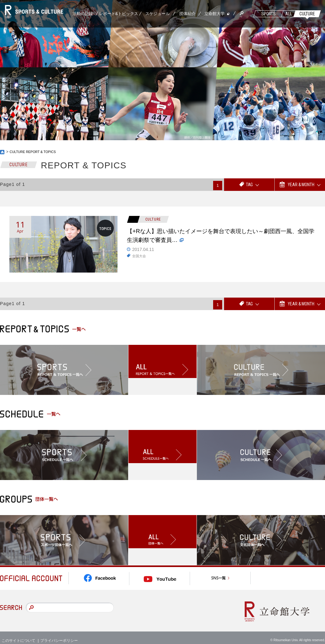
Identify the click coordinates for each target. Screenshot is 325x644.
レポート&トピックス (119, 14)
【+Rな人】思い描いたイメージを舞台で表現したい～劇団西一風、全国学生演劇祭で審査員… (219, 238)
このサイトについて (18, 635)
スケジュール (157, 14)
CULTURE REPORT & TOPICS (36, 152)
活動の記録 (83, 14)
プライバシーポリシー (59, 635)
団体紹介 (187, 14)
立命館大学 (215, 14)
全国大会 (140, 260)
